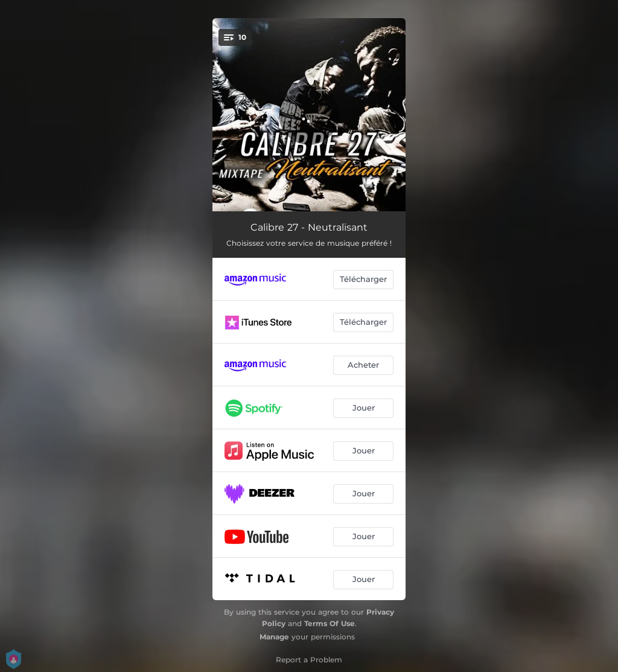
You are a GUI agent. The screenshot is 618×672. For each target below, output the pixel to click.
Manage (274, 637)
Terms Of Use (330, 623)
